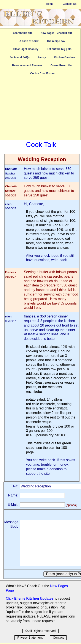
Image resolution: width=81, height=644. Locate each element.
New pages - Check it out (56, 33)
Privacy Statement (30, 638)
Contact (58, 638)
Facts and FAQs (19, 57)
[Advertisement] (40, 110)
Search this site (23, 33)
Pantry (42, 57)
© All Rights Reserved (40, 631)
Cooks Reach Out (62, 65)
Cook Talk (41, 145)
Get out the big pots (59, 49)
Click (10, 598)
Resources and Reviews (27, 65)
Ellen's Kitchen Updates (34, 598)
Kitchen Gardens (65, 57)
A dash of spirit (29, 41)
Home (50, 4)
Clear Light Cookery (26, 49)
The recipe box (56, 41)
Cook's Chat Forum (42, 73)
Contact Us (70, 4)
